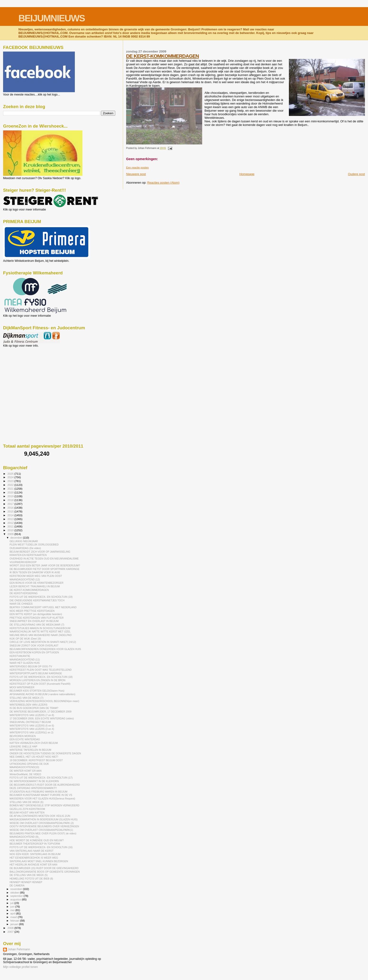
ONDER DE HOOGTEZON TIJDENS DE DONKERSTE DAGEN (45, 753)
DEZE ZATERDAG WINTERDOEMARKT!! (33, 788)
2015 (11, 511)
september (17, 896)
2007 (11, 932)
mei (13, 910)
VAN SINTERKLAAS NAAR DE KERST (31, 851)
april (13, 913)
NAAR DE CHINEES (21, 604)
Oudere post (356, 174)
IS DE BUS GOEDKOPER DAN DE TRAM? (34, 708)
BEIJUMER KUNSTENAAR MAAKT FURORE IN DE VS (41, 795)
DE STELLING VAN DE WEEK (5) (29, 875)
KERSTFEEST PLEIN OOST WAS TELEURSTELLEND (41, 670)
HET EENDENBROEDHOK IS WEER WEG (34, 858)
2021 (11, 489)
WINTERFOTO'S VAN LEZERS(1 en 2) (31, 732)
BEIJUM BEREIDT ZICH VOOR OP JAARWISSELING (40, 552)
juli (12, 903)
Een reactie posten (137, 167)
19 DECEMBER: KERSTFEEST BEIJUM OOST (36, 760)
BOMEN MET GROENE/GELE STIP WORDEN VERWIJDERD (44, 805)
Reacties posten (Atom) (163, 183)
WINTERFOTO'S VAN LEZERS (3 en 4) (32, 729)
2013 (11, 519)
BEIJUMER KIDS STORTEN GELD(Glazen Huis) (37, 691)
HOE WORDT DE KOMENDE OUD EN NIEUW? (37, 840)
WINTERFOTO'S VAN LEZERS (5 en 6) (32, 726)
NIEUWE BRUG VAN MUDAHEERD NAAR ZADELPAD (41, 635)
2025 (11, 474)
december (17, 538)
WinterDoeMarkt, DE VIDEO (25, 774)
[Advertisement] (24, 373)
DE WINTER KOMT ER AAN (25, 771)
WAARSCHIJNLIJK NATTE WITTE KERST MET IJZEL (40, 631)
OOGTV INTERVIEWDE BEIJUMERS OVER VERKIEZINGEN (44, 826)
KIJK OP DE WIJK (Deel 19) (25, 639)
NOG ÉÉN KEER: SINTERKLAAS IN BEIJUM (35, 854)
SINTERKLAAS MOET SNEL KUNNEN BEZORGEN (39, 861)
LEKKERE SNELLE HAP (23, 746)
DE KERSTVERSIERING (24, 593)
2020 (11, 492)
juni (13, 907)
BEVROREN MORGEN (23, 736)
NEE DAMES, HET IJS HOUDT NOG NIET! (34, 757)
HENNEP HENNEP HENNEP (26, 882)
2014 (11, 515)
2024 (11, 477)
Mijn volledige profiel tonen (20, 967)
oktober (15, 893)
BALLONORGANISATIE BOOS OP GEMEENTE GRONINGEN (45, 872)
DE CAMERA (17, 885)
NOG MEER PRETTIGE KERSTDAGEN (32, 611)
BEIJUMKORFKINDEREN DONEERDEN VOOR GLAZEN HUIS (45, 649)
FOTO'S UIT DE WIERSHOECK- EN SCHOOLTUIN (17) (41, 778)
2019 (11, 496)
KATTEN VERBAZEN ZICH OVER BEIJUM (34, 743)
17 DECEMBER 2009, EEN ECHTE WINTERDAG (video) (42, 718)
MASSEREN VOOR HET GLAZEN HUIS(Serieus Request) (42, 798)
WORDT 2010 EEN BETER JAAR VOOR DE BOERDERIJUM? (45, 565)
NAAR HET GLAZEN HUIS (25, 663)
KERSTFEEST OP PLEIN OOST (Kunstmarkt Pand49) (40, 684)
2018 (11, 500)
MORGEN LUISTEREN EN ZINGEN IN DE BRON (37, 680)
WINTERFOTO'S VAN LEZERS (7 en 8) (32, 715)
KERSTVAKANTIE (20, 656)
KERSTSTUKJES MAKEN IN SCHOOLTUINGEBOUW (40, 628)
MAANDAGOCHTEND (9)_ (25, 837)
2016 (11, 508)
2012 (11, 523)
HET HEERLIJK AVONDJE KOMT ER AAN (33, 865)
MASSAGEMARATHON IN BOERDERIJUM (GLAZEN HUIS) (43, 819)
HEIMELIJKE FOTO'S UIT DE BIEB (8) (31, 879)
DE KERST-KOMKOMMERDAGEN (162, 56)
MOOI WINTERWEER (22, 687)
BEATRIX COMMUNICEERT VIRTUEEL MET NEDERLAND (43, 607)
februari (15, 921)
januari (15, 924)
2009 (11, 534)
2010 (11, 530)
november (17, 889)
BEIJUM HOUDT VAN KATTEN (27, 813)
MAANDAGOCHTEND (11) (25, 660)
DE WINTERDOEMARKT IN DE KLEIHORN (34, 781)
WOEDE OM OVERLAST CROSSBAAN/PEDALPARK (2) (42, 823)
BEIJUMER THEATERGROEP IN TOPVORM (35, 844)
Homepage (247, 174)
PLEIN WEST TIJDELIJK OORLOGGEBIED (34, 545)
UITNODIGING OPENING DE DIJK (29, 764)
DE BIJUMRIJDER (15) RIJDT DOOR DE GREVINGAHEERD (44, 868)
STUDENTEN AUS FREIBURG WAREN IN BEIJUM (38, 792)
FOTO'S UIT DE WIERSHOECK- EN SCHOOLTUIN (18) (41, 677)
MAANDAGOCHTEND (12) (25, 579)
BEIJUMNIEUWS (51, 18)
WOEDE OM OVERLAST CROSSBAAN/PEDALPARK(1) (41, 830)
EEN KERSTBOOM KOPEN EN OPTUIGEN (34, 652)
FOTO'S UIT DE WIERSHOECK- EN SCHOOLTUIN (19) (41, 597)
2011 (11, 526)
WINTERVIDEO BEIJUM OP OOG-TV (31, 666)
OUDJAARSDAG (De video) (25, 548)
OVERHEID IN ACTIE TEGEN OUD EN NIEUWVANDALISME (44, 559)
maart (14, 917)
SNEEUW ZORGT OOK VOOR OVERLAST (34, 645)
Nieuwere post (136, 174)
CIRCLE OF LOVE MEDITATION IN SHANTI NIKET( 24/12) (43, 642)
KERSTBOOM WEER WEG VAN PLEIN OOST (36, 576)
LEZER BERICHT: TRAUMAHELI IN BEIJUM (35, 586)
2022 (11, 485)
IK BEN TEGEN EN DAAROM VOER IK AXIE (35, 572)
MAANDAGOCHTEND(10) (24, 767)
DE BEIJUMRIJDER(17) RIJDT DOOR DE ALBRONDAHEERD (45, 785)
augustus (16, 899)
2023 (11, 481)
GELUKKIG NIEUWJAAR (24, 541)
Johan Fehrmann (19, 949)
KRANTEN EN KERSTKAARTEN (28, 555)
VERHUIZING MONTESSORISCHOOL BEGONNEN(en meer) (44, 701)
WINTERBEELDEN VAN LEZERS (28, 705)
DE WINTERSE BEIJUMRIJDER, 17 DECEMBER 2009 (40, 712)
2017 (11, 504)
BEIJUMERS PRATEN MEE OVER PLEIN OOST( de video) (43, 833)
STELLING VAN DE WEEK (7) (26, 698)
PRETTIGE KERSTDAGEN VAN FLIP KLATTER (36, 618)
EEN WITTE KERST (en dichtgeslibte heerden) (36, 614)
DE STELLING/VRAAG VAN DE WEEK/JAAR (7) (37, 625)
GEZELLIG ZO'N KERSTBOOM (27, 809)
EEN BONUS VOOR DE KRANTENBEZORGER (36, 583)
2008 (11, 928)
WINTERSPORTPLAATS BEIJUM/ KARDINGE (36, 673)
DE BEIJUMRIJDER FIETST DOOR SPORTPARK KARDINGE (44, 569)
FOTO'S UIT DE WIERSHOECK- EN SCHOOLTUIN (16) (41, 847)
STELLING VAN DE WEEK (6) (26, 802)
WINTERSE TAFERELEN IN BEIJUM (30, 750)
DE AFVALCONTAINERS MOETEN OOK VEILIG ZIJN (40, 816)
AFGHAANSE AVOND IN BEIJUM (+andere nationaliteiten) (42, 694)
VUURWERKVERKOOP (23, 562)
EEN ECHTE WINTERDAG (25, 739)
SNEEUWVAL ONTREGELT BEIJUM (30, 722)
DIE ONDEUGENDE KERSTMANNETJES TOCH (37, 600)
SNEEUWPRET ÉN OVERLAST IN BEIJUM (34, 621)
